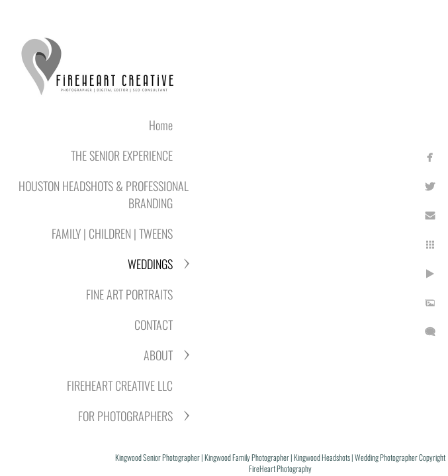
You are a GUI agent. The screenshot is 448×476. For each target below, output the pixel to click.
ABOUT (158, 355)
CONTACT (154, 325)
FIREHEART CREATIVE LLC (120, 385)
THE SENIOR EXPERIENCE (122, 155)
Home (161, 125)
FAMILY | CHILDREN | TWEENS (112, 233)
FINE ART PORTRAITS (129, 294)
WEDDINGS (150, 264)
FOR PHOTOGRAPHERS (125, 416)
